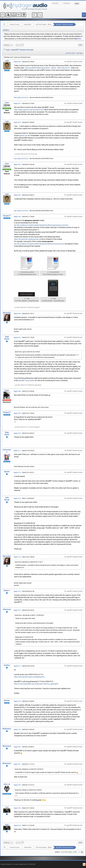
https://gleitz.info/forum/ (21, 97)
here (80, 39)
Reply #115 (17, 591)
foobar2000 (28, 24)
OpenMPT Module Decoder (64, 24)
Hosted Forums (14, 24)
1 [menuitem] (12, 45)
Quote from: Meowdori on (29, 562)
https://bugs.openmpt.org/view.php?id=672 (29, 110)
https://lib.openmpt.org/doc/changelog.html (29, 677)
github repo (24, 135)
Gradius (7, 665)
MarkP (7, 472)
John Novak (7, 499)
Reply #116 (17, 610)
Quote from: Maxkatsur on (29, 769)
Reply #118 (17, 701)
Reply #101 (17, 103)
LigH (7, 61)
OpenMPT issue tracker (26, 380)
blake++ (7, 591)
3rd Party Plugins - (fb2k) (43, 24)
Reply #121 (17, 764)
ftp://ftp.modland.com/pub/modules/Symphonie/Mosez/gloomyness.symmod (41, 225)
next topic (79, 53)
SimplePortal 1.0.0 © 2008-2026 (27, 864)
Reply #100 (17, 62)
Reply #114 (17, 557)
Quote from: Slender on (28, 790)
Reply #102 (17, 122)
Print (80, 45)
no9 (7, 807)
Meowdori (7, 313)
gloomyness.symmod (27, 272)
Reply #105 (17, 217)
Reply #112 (17, 473)
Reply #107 (17, 337)
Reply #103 (17, 165)
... (14, 45)
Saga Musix (7, 338)
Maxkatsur (7, 729)
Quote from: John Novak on (29, 615)
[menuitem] (7, 45)
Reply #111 (17, 451)
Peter (7, 390)
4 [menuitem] (20, 45)
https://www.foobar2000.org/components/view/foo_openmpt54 (36, 684)
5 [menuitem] (23, 45)
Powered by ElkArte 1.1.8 (7, 864)
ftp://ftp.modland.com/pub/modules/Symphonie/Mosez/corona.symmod (39, 244)
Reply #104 (17, 195)
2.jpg (53, 298)
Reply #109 (17, 413)
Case (7, 103)
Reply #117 (17, 666)
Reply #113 (17, 498)
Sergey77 (7, 216)
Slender (7, 700)
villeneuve (7, 609)
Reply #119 (17, 730)
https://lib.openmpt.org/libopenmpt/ (27, 239)
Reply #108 (17, 391)
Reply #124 (17, 825)
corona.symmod (53, 272)
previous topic (70, 53)
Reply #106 (17, 314)
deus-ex (7, 784)
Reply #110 (17, 433)
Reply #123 (17, 808)
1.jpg (27, 298)
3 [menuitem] (17, 45)
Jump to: (57, 852)
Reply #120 (17, 747)
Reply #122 (17, 785)
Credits (16, 864)
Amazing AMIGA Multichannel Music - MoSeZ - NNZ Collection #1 (47, 68)
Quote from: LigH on (27, 352)
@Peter (72, 341)
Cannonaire (7, 451)
